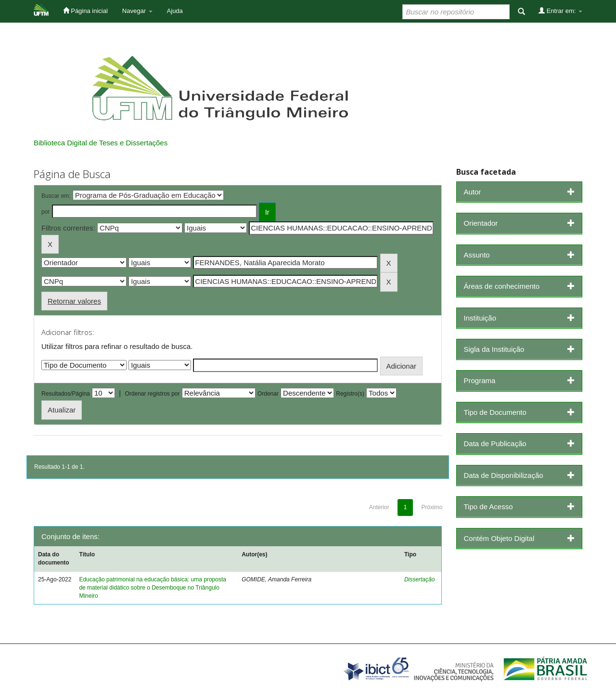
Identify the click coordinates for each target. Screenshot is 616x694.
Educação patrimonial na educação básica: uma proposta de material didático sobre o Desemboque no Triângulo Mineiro (153, 588)
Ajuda (175, 11)
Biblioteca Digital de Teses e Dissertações (101, 143)
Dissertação (419, 579)
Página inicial (85, 11)
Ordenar (268, 394)
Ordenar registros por (152, 394)
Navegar (137, 11)
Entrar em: (560, 11)
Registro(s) (350, 394)
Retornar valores (74, 301)
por (45, 212)
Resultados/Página (66, 394)
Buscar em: (56, 196)
